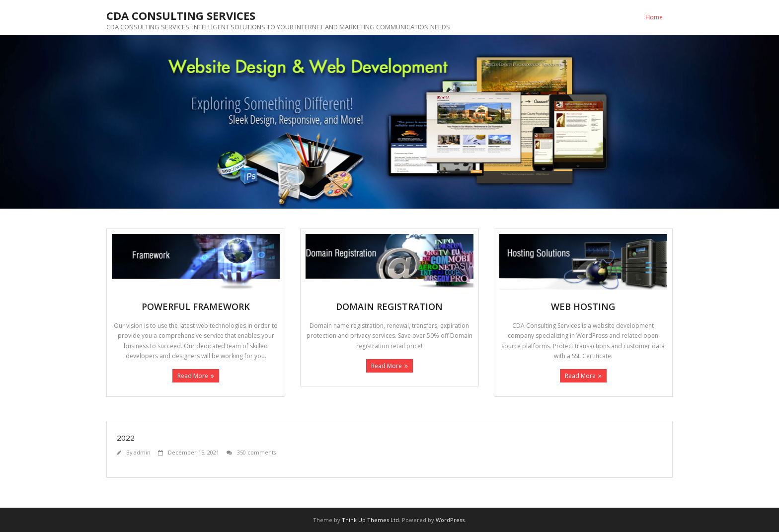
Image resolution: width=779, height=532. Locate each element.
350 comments (256, 452)
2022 (126, 438)
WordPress (450, 520)
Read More (193, 376)
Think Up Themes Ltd (370, 520)
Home (654, 17)
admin (142, 452)
